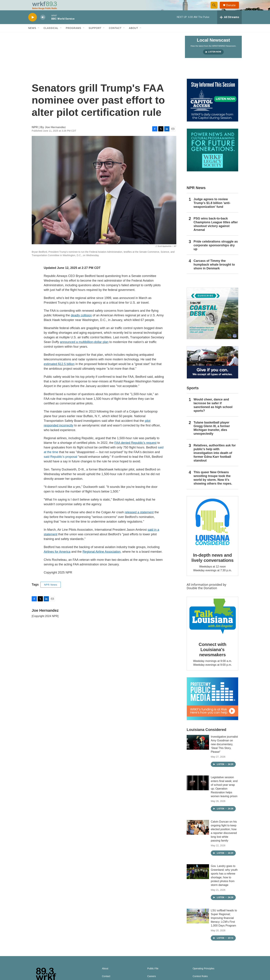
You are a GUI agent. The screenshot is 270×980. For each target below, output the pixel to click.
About (134, 36)
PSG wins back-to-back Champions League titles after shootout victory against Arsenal (216, 232)
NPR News (51, 592)
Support (95, 36)
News (32, 36)
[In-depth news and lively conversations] (212, 530)
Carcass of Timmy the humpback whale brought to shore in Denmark (214, 272)
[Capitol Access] (212, 108)
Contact (115, 36)
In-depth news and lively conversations (213, 565)
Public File (153, 976)
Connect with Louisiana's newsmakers (213, 657)
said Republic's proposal (61, 464)
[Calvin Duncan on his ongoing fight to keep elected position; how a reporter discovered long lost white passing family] (198, 835)
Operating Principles (204, 976)
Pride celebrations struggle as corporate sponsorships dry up (216, 253)
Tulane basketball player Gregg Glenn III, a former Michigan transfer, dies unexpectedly (212, 436)
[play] (33, 25)
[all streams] (229, 25)
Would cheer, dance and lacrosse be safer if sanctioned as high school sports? (213, 413)
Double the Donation (202, 596)
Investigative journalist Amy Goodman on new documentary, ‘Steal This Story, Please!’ (224, 752)
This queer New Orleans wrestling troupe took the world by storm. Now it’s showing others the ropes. (213, 486)
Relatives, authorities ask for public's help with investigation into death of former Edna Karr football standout (215, 461)
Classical (51, 36)
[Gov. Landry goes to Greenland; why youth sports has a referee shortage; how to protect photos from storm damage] (198, 879)
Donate (233, 9)
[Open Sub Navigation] (39, 36)
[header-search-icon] (216, 9)
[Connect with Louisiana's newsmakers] (212, 625)
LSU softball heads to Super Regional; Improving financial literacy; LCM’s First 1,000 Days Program (224, 926)
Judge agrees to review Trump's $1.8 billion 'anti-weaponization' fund (212, 211)
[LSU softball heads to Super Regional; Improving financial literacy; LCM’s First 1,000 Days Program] (198, 924)
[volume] (43, 25)
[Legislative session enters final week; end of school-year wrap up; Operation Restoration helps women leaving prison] (198, 791)
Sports (193, 396)
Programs (74, 36)
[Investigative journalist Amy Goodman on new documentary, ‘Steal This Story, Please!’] (198, 750)
